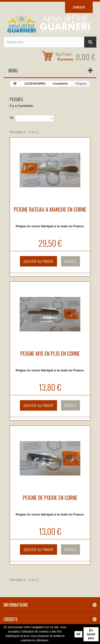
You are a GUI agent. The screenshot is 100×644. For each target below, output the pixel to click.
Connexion (79, 7)
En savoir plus (91, 634)
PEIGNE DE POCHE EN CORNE (50, 497)
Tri (12, 118)
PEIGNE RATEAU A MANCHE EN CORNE (50, 209)
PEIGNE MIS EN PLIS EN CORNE (50, 353)
